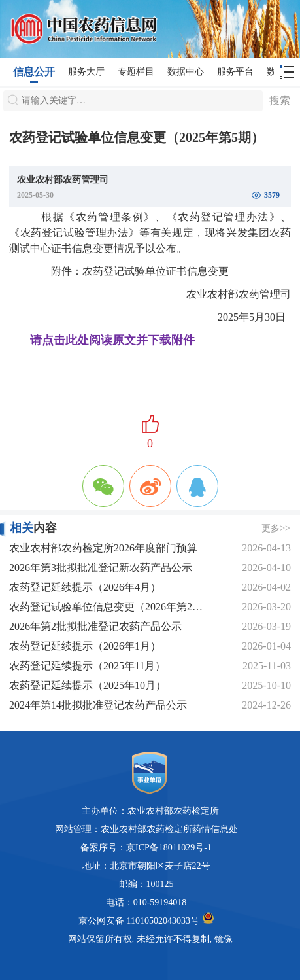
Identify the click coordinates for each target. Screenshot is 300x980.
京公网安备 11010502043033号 (146, 919)
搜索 (280, 100)
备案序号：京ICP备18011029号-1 (146, 848)
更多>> (276, 528)
